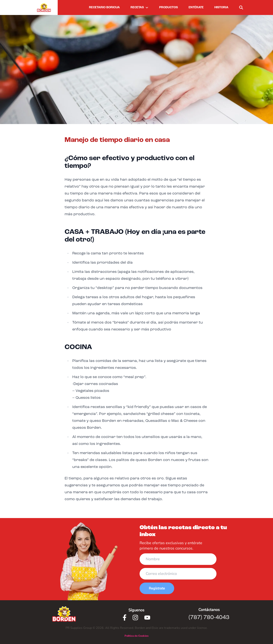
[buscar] (241, 7)
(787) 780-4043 (209, 618)
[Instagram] (135, 618)
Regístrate (157, 588)
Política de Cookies (137, 636)
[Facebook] (125, 618)
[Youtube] (147, 618)
